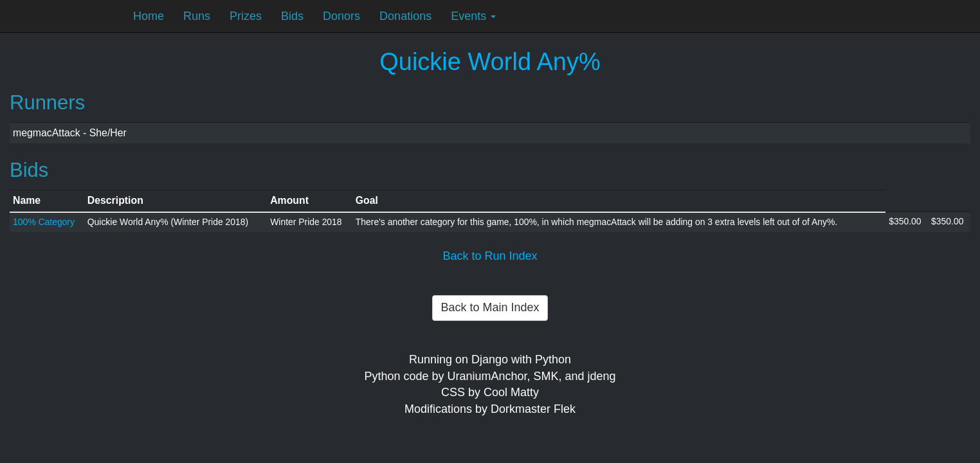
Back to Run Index (490, 256)
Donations (405, 16)
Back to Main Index (490, 307)
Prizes (246, 16)
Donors (341, 16)
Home (149, 16)
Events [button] (473, 16)
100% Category (44, 222)
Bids (292, 16)
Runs (197, 16)
